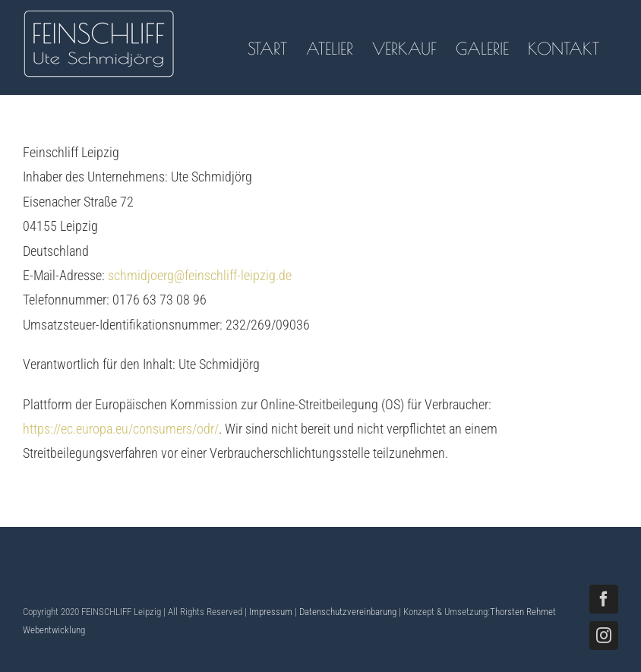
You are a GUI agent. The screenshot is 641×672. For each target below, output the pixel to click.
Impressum (271, 612)
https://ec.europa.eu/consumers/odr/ (121, 429)
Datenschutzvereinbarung (348, 612)
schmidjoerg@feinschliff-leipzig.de (200, 275)
